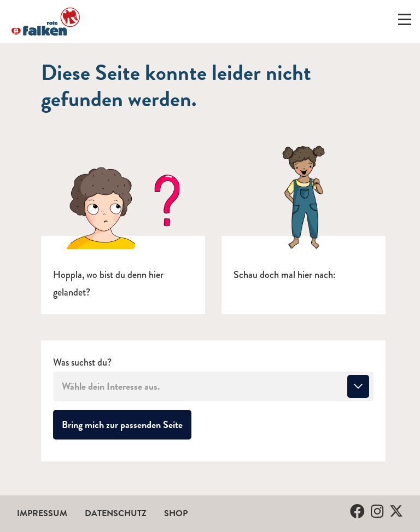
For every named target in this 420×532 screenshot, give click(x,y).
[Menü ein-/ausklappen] (405, 22)
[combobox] (213, 386)
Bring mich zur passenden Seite (127, 424)
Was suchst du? (82, 363)
